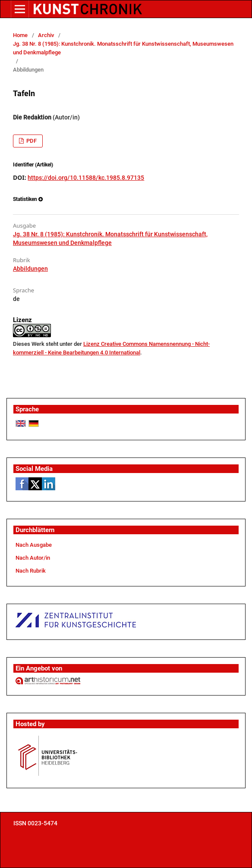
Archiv (46, 35)
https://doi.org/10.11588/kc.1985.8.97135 (86, 178)
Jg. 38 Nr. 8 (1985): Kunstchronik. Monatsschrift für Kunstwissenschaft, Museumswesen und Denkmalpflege (123, 48)
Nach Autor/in (33, 558)
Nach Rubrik (31, 571)
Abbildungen (30, 269)
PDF (31, 141)
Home (20, 35)
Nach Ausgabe (34, 545)
